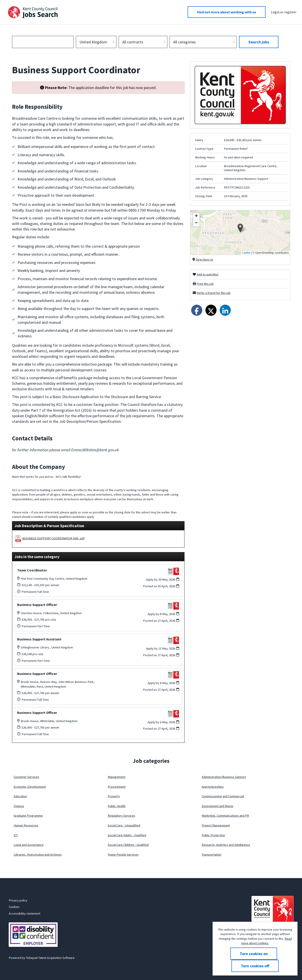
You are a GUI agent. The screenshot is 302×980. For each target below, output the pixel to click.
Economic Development (30, 787)
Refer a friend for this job (214, 293)
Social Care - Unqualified (124, 825)
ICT (16, 835)
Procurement (117, 787)
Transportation (211, 854)
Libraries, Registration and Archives (38, 854)
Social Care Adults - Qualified (127, 835)
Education (20, 796)
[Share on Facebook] (197, 310)
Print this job (205, 284)
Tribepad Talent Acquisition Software (50, 958)
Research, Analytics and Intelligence (226, 845)
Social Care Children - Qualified (128, 845)
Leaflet (246, 253)
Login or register (284, 12)
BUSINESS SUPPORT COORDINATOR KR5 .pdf (53, 538)
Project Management (216, 825)
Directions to (204, 259)
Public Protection (213, 835)
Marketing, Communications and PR (225, 816)
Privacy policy (18, 900)
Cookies (14, 907)
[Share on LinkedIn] (225, 310)
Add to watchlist (208, 274)
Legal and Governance (29, 845)
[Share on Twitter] (211, 310)
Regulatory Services (121, 816)
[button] (240, 228)
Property (114, 796)
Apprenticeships (213, 787)
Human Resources (26, 825)
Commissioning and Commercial (223, 796)
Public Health (117, 806)
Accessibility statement (24, 913)
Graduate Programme (28, 816)
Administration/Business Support (224, 777)
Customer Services (26, 777)
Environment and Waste (217, 806)
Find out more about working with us (227, 12)
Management (117, 777)
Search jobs (259, 42)
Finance (19, 806)
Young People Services (123, 854)
